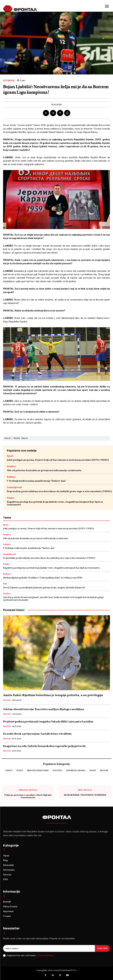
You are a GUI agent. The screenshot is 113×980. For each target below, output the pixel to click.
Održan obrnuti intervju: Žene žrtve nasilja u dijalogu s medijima (44, 709)
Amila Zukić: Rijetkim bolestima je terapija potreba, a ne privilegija (53, 695)
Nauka (11, 498)
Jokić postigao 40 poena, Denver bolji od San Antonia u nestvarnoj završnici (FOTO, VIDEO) (58, 460)
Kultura (11, 477)
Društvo (11, 467)
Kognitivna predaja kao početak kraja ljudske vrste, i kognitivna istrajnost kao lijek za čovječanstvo (55, 503)
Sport (10, 456)
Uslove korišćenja (45, 955)
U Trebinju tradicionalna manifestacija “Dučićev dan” (37, 481)
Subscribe (102, 948)
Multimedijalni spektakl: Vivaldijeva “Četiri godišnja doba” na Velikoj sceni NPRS (43, 578)
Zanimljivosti (14, 488)
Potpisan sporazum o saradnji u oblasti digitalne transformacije (28, 796)
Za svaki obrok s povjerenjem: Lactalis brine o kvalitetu (37, 734)
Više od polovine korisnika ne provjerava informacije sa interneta (44, 471)
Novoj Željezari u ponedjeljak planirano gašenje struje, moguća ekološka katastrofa (44, 588)
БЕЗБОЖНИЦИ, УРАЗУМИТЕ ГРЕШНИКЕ (85, 795)
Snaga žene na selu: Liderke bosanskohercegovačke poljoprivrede (44, 746)
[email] (49, 948)
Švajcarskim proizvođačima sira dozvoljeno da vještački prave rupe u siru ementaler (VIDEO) (59, 492)
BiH (5, 584)
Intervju (9, 81)
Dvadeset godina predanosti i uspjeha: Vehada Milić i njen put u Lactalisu (48, 722)
